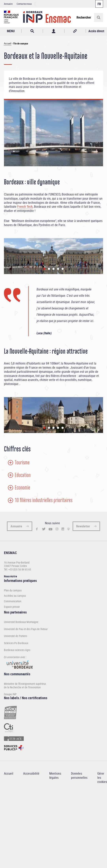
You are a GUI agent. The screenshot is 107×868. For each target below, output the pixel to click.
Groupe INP (10, 694)
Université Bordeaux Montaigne (21, 622)
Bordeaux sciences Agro (17, 650)
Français (99, 4)
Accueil (8, 44)
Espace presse (12, 607)
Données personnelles (79, 775)
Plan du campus (13, 590)
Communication (13, 601)
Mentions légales (55, 775)
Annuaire (8, 4)
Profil (53, 31)
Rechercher (84, 17)
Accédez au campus (15, 596)
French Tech (25, 207)
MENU (11, 31)
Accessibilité (31, 773)
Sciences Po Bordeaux (16, 643)
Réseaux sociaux (75, 31)
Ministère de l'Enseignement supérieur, (25, 684)
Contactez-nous (24, 4)
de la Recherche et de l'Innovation (22, 687)
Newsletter (83, 526)
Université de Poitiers (16, 636)
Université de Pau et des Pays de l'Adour (26, 629)
